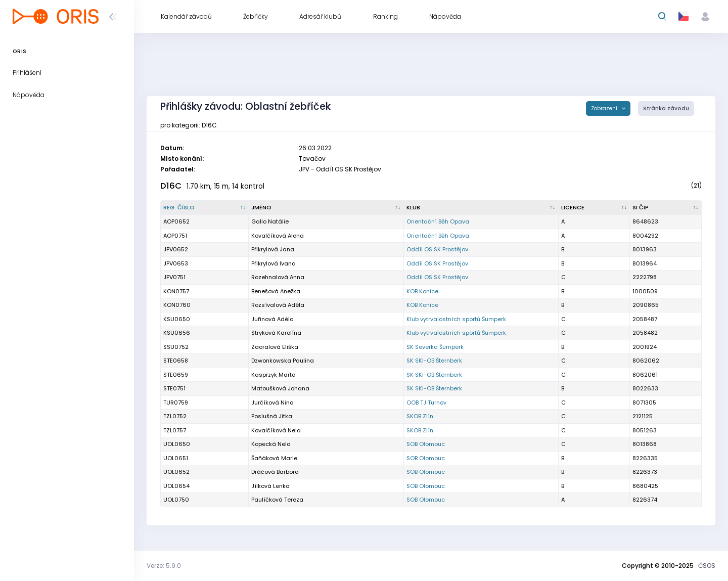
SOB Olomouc (426, 444)
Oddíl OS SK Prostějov (437, 249)
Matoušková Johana (280, 388)
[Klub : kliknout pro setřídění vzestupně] (481, 208)
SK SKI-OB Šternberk (434, 361)
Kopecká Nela (271, 444)
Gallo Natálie (270, 221)
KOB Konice (422, 291)
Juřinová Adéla (272, 319)
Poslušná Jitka (272, 416)
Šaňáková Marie (274, 458)
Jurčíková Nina (272, 403)
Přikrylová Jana (273, 249)
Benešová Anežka (276, 291)
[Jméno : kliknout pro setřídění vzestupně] (326, 208)
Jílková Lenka (270, 486)
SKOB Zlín (420, 416)
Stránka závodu (666, 108)
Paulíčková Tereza (277, 500)
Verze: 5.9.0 (164, 566)
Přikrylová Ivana (274, 263)
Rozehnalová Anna (278, 277)
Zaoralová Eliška (275, 347)
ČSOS (707, 566)
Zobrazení (605, 108)
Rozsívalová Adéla (278, 305)
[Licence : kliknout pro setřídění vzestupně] (595, 208)
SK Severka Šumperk (435, 347)
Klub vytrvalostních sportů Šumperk (456, 319)
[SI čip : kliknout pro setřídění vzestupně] (666, 208)
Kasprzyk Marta (274, 375)
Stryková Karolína (276, 333)
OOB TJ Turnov (426, 403)
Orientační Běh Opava (438, 221)
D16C (171, 186)
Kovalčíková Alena (278, 236)
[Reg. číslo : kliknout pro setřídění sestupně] (205, 208)
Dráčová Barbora (275, 472)
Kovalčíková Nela (276, 430)
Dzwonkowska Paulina (283, 361)
